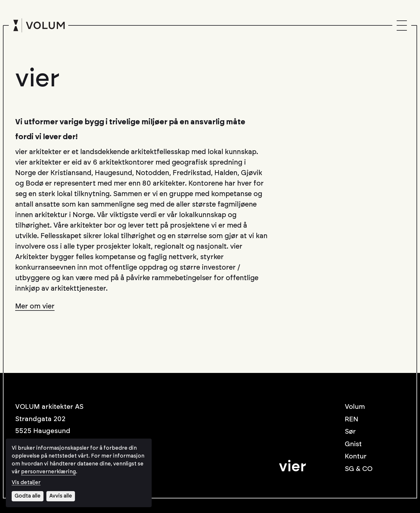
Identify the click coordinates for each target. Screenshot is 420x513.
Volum (355, 407)
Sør (350, 432)
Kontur (356, 457)
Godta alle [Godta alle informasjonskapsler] (28, 496)
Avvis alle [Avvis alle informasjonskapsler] (61, 496)
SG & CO (359, 469)
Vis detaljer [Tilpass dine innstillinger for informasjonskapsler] (26, 483)
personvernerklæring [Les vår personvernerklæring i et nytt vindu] (48, 472)
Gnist (353, 444)
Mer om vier (35, 306)
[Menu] (402, 26)
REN (352, 419)
